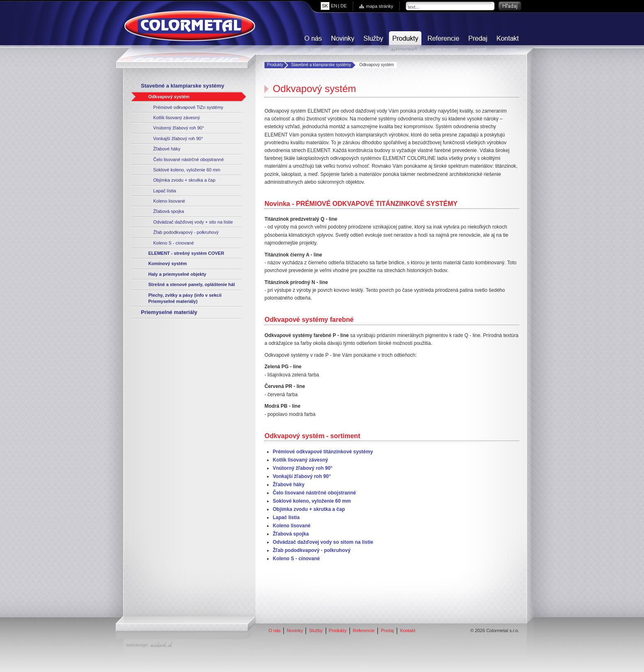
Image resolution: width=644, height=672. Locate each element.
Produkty (404, 41)
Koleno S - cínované (174, 243)
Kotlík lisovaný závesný (177, 118)
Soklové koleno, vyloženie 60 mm (187, 170)
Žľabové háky (167, 149)
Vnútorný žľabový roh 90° (179, 128)
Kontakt (507, 41)
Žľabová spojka (169, 211)
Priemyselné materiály (169, 312)
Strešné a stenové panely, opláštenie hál (192, 284)
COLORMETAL (190, 26)
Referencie (442, 41)
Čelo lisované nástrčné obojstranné (189, 159)
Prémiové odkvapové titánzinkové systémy (323, 452)
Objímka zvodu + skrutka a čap (184, 180)
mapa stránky (379, 6)
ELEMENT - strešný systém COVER (186, 253)
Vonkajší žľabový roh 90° (178, 139)
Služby (372, 41)
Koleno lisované (169, 201)
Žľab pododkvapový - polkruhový (186, 232)
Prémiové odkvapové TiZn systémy (188, 107)
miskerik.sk (161, 645)
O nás (312, 41)
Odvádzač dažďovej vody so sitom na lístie (323, 542)
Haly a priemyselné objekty (177, 274)
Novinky (342, 41)
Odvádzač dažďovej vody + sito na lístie (193, 222)
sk (325, 6)
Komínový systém (168, 263)
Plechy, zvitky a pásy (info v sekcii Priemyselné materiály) (185, 298)
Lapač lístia (165, 191)
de (344, 6)
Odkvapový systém (169, 97)
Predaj (477, 41)
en (334, 6)
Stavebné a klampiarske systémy (321, 65)
